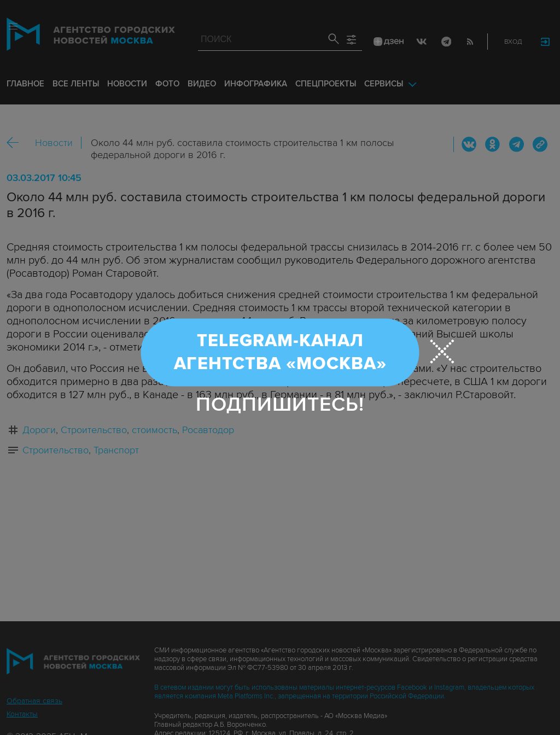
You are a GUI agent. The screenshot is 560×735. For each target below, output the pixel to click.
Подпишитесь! (280, 404)
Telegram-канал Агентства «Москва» (280, 352)
